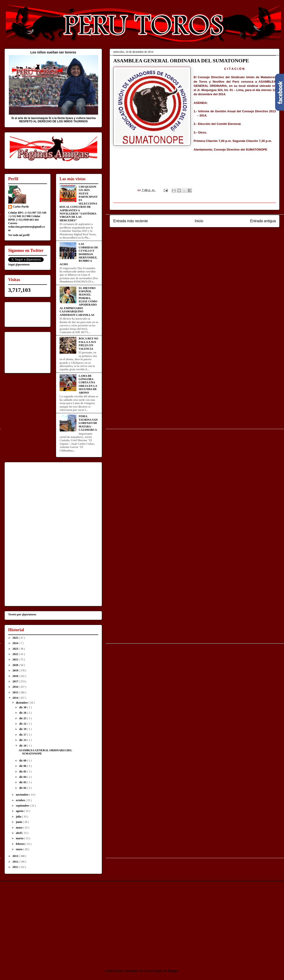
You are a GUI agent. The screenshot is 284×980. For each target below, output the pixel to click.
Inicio (199, 221)
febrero (21, 844)
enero (20, 849)
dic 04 (23, 777)
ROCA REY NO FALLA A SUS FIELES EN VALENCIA (89, 344)
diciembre (22, 703)
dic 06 (23, 766)
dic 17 (23, 735)
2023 (16, 649)
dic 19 (23, 729)
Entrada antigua (263, 221)
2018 (16, 676)
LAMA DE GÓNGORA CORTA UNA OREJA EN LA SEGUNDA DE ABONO (88, 384)
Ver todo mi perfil (19, 235)
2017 (16, 681)
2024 (16, 643)
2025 (16, 638)
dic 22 (23, 724)
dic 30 (23, 707)
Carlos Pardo (21, 207)
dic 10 (23, 746)
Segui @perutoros (19, 264)
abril (19, 833)
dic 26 (23, 713)
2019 (16, 670)
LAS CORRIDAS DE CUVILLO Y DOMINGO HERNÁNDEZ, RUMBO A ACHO (79, 254)
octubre (21, 800)
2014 (16, 698)
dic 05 (23, 772)
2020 (16, 665)
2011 (16, 867)
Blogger (173, 971)
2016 (16, 687)
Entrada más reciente (131, 221)
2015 (16, 692)
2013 (16, 856)
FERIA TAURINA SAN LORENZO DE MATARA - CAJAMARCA (88, 423)
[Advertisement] (43, 921)
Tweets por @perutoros (22, 614)
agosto (20, 811)
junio (19, 822)
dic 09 (23, 761)
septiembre (23, 806)
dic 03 (23, 782)
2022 (16, 654)
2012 (16, 862)
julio (19, 817)
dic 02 (23, 788)
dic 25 (23, 718)
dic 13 (23, 740)
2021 (16, 659)
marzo (20, 838)
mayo (20, 828)
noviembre (23, 795)
